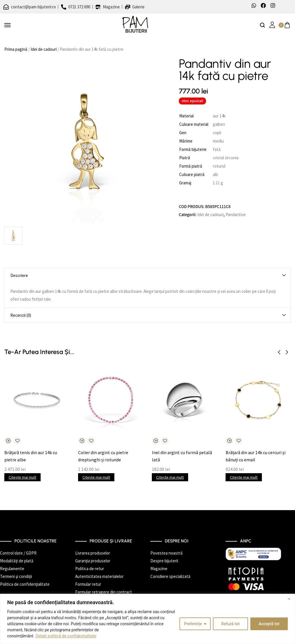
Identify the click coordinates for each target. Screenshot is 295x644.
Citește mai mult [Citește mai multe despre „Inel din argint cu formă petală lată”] (170, 477)
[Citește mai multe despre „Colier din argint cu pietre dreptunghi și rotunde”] (82, 441)
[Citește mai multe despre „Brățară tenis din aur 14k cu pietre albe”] (8, 441)
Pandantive (236, 215)
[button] (279, 352)
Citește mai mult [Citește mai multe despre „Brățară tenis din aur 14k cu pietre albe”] (22, 477)
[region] (147, 619)
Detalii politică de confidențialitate (66, 636)
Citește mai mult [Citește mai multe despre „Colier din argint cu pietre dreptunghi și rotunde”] (96, 477)
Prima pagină (16, 49)
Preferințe (193, 624)
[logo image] (135, 25)
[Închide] (289, 599)
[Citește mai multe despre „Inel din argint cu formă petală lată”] (156, 441)
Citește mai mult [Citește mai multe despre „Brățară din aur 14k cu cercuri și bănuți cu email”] (244, 477)
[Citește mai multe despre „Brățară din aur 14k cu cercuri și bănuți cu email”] (229, 441)
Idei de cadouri (44, 49)
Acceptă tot (269, 624)
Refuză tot (230, 624)
